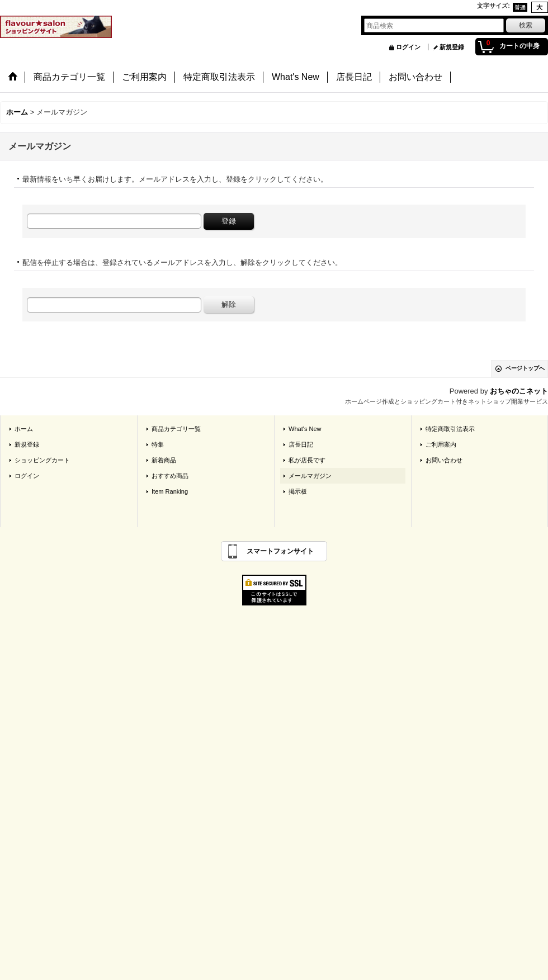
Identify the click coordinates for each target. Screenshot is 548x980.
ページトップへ (525, 368)
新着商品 (164, 460)
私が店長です (307, 460)
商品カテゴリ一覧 (176, 429)
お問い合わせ (444, 460)
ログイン (408, 47)
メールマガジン (310, 476)
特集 (158, 444)
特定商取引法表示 (450, 429)
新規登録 (452, 47)
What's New (305, 429)
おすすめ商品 (170, 476)
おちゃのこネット (519, 391)
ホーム (24, 429)
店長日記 (301, 444)
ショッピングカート (42, 460)
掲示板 (298, 491)
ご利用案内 (441, 444)
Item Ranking (170, 491)
